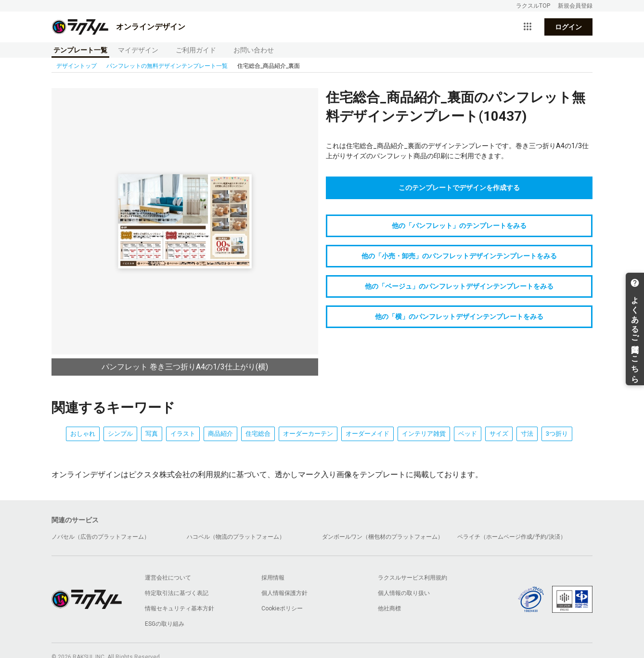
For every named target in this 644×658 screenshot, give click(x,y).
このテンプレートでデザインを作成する (459, 188)
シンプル (120, 434)
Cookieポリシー (282, 608)
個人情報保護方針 (284, 593)
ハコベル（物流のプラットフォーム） (236, 537)
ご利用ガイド (196, 50)
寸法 (527, 434)
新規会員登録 (575, 6)
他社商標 (389, 608)
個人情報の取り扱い (404, 593)
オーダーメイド (367, 434)
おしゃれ (83, 434)
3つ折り (557, 434)
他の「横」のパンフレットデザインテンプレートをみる (459, 316)
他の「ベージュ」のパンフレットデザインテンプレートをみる (459, 286)
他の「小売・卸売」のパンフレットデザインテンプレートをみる (459, 256)
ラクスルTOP (533, 6)
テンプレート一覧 (80, 50)
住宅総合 (258, 434)
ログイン (568, 27)
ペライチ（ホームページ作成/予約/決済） (512, 537)
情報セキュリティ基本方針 (180, 608)
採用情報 (273, 578)
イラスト (183, 434)
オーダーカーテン (308, 434)
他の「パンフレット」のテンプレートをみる (459, 226)
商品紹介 (220, 434)
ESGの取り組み (165, 624)
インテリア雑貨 (424, 434)
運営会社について (168, 578)
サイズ (499, 434)
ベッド (468, 434)
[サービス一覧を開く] (528, 27)
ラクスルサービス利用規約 (412, 578)
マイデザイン (138, 50)
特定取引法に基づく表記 (177, 593)
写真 (152, 434)
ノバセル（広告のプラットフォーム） (101, 537)
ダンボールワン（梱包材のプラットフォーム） (383, 537)
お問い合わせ (254, 50)
